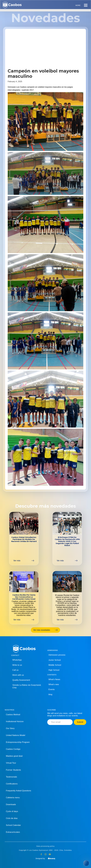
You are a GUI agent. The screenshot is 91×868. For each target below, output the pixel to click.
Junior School (55, 660)
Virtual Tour (11, 763)
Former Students (13, 770)
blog (50, 694)
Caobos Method (13, 715)
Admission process (57, 655)
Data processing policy (46, 846)
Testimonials (11, 777)
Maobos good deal (14, 756)
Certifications (12, 784)
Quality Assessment (21, 680)
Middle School (55, 665)
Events (52, 689)
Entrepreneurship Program (18, 742)
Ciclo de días (12, 818)
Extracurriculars (13, 832)
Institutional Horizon (15, 721)
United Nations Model (16, 735)
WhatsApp (17, 660)
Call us (15, 670)
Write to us (17, 665)
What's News (54, 679)
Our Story (10, 728)
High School (54, 670)
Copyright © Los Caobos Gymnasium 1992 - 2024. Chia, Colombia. (46, 850)
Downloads (11, 804)
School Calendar (13, 825)
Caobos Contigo (13, 749)
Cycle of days (12, 811)
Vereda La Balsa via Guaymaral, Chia (27, 686)
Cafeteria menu (13, 798)
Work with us (18, 675)
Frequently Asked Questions (19, 791)
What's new (54, 684)
